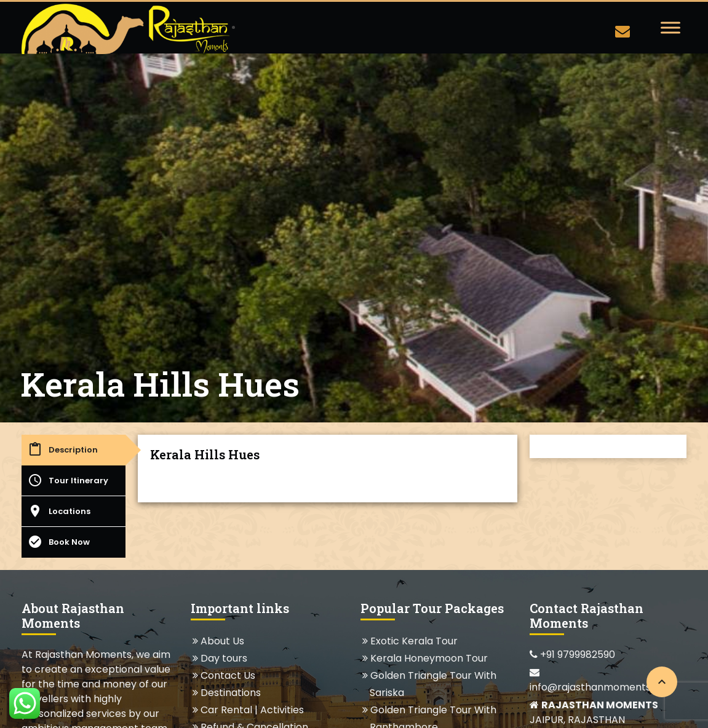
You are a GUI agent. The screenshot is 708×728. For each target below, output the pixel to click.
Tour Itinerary (68, 480)
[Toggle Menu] (670, 27)
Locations (59, 511)
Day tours (224, 658)
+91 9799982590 (572, 655)
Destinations (230, 693)
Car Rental (226, 710)
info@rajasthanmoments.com (602, 681)
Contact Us (228, 675)
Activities (282, 710)
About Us (222, 641)
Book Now (59, 542)
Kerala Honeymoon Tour (429, 658)
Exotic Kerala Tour (414, 641)
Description (63, 449)
